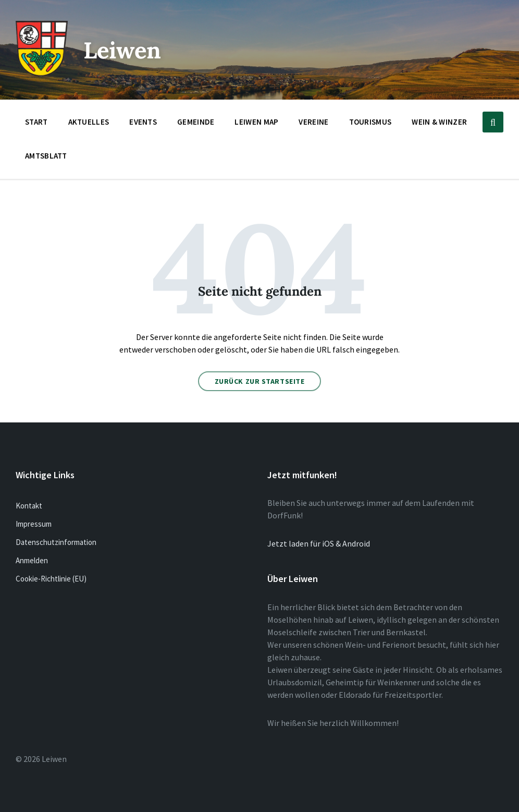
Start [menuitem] (36, 122)
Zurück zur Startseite (260, 381)
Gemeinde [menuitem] (196, 122)
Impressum (34, 524)
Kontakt (29, 506)
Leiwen (127, 49)
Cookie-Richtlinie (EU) (51, 579)
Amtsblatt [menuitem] (46, 156)
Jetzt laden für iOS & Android (319, 543)
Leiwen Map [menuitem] (256, 122)
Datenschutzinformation (56, 542)
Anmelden (32, 560)
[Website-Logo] (42, 74)
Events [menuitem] (143, 122)
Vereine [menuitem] (313, 122)
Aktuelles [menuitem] (89, 122)
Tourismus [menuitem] (370, 122)
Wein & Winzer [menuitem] (439, 122)
